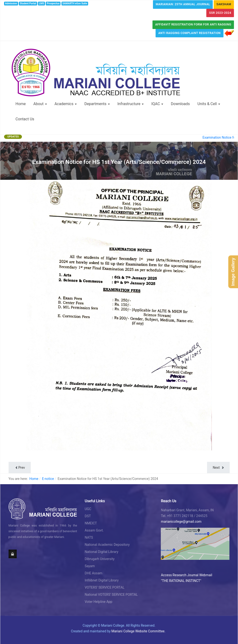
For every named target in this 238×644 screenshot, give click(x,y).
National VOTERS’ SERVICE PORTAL (111, 595)
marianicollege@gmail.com (181, 522)
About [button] (40, 104)
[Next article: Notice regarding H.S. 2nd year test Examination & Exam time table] (218, 468)
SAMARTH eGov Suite (75, 3)
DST (88, 516)
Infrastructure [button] (131, 104)
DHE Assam (93, 573)
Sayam (90, 566)
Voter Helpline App (98, 602)
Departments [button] (97, 104)
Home (21, 104)
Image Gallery (233, 272)
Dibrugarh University (99, 559)
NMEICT (91, 523)
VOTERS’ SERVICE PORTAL (104, 587)
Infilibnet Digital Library (102, 580)
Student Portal (28, 3)
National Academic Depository (107, 545)
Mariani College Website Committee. (139, 631)
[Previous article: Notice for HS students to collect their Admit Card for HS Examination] (20, 468)
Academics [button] (66, 104)
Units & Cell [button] (209, 104)
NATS (89, 537)
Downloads (180, 104)
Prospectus (53, 3)
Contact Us (25, 119)
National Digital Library (101, 552)
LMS (41, 3)
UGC (88, 509)
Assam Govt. (94, 530)
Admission (11, 3)
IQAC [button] (157, 104)
